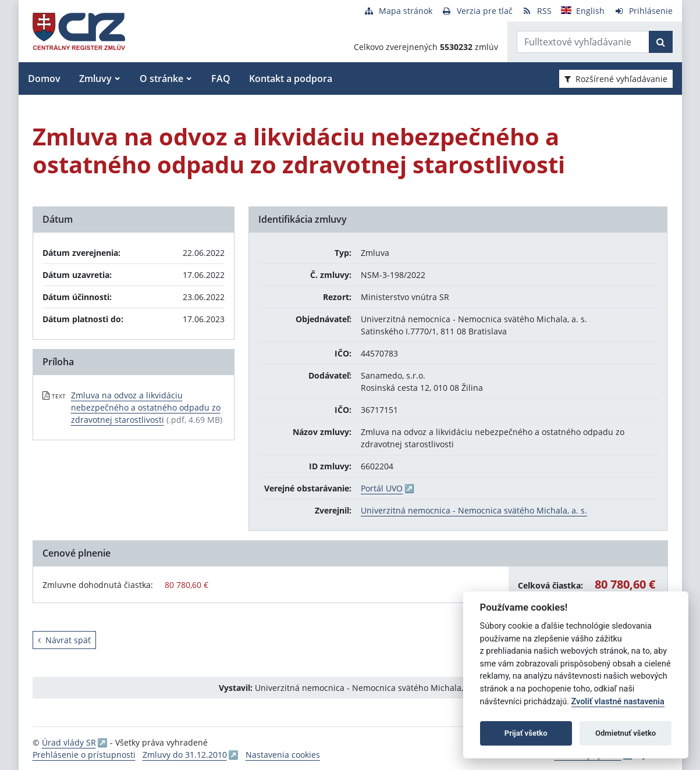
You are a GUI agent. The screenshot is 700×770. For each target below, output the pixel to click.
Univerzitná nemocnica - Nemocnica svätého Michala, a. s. (474, 510)
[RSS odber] (537, 11)
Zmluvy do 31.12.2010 (185, 755)
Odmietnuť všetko (626, 733)
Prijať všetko (526, 733)
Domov (44, 79)
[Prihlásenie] (643, 11)
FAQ (221, 79)
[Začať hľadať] (661, 42)
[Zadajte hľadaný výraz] (583, 42)
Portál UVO (382, 488)
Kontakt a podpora (291, 79)
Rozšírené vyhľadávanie (616, 79)
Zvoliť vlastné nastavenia (618, 702)
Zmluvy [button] (95, 79)
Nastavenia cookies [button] (283, 755)
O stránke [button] (161, 79)
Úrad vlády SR (69, 742)
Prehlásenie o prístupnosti (84, 755)
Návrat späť (64, 640)
